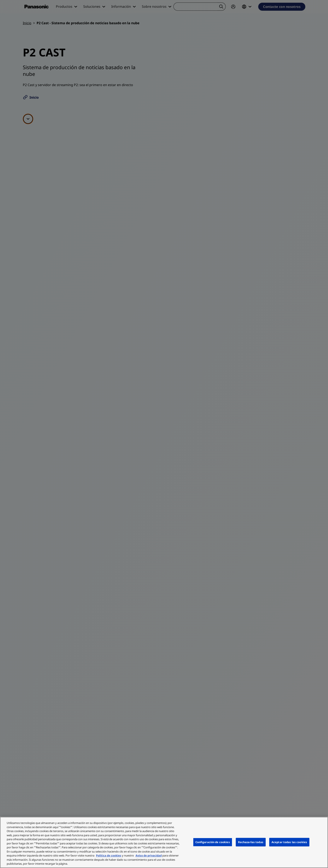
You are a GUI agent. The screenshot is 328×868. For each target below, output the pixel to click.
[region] (164, 842)
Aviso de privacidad (149, 855)
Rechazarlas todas (251, 842)
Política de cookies (109, 855)
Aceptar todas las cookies (289, 842)
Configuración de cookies (213, 842)
